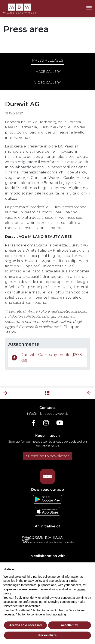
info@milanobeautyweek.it (48, 414)
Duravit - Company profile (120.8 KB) (47, 359)
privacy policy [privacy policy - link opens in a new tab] (33, 581)
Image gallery (47, 72)
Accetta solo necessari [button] (25, 625)
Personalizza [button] (48, 635)
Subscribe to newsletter (47, 456)
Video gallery (47, 83)
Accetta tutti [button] (70, 625)
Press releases (48, 60)
